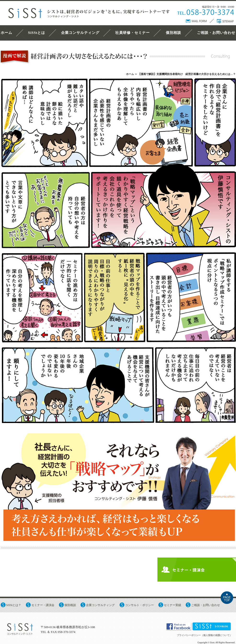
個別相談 (173, 33)
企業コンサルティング (80, 33)
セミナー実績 (173, 605)
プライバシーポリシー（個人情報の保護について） (204, 635)
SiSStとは (37, 33)
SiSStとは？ (14, 605)
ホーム (6, 33)
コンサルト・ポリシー (139, 605)
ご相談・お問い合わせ (216, 33)
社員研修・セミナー (132, 33)
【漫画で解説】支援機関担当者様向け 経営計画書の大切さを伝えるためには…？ (187, 74)
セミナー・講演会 (43, 605)
